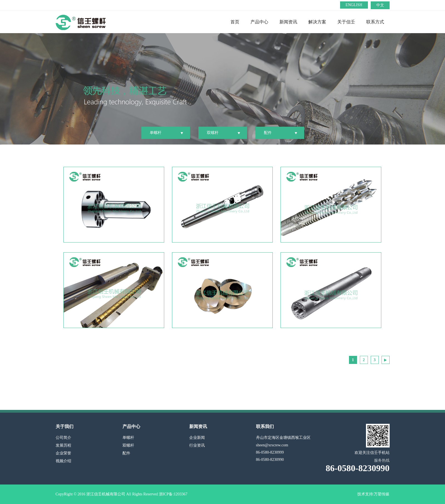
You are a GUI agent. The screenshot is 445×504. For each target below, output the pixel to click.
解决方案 (317, 22)
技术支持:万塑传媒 (373, 494)
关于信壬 (346, 22)
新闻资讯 (288, 22)
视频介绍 (63, 461)
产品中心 (259, 22)
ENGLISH (354, 5)
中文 (380, 5)
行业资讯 (197, 445)
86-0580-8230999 (270, 452)
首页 (235, 22)
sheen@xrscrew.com (272, 445)
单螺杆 (156, 133)
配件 (268, 133)
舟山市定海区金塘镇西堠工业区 (283, 438)
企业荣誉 (63, 453)
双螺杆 (213, 133)
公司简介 (63, 438)
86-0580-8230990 (270, 460)
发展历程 (63, 445)
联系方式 (375, 22)
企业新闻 (197, 438)
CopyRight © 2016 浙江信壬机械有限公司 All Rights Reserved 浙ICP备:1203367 (122, 494)
